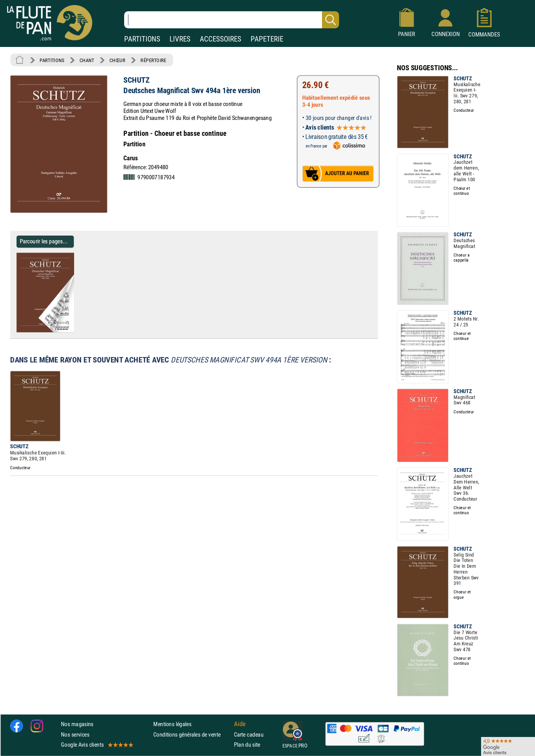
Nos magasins (77, 724)
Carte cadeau (249, 734)
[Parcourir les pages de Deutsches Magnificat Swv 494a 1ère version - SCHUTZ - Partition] (71, 331)
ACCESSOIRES (221, 39)
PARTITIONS (142, 39)
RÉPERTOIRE (153, 60)
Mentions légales (172, 724)
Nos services (75, 734)
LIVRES (180, 39)
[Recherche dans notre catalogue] (232, 20)
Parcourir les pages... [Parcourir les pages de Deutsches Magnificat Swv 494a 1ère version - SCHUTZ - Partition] (44, 242)
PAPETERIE (267, 39)
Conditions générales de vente (192, 734)
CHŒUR (117, 60)
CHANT (87, 60)
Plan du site (247, 745)
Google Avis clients (97, 745)
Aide (240, 724)
